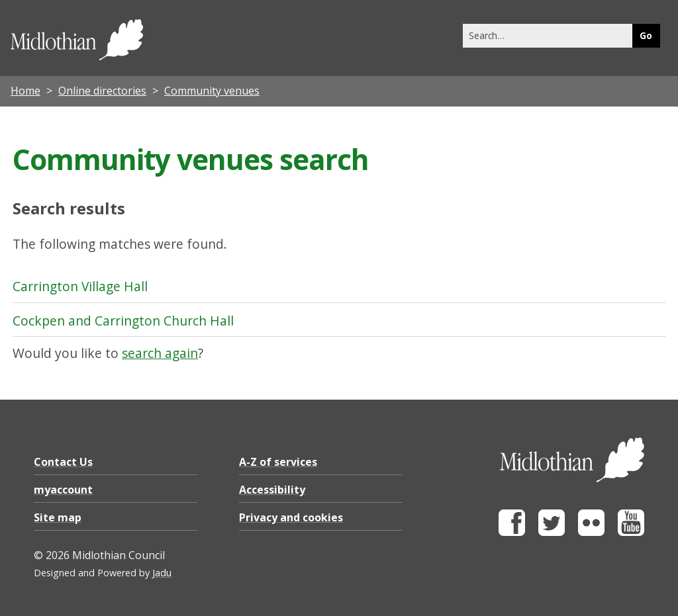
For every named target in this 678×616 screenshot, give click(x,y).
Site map (58, 517)
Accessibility (272, 490)
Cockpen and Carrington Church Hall (123, 321)
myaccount (63, 490)
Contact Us (63, 462)
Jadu (162, 573)
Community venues (212, 91)
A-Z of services (278, 462)
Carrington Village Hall (80, 286)
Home (25, 91)
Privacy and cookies (291, 517)
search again (160, 353)
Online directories (102, 91)
